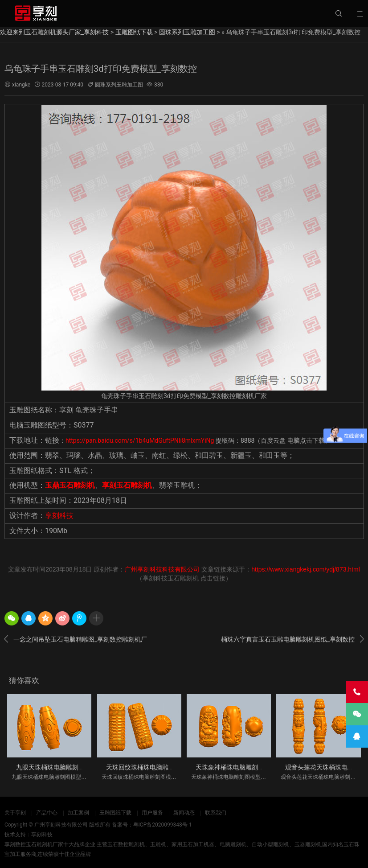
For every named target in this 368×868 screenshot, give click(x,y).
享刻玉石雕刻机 (127, 485)
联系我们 (216, 813)
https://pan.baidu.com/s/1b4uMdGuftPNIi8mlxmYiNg (140, 440)
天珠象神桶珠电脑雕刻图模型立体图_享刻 (253, 767)
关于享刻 (15, 813)
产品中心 (47, 813)
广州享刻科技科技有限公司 (162, 569)
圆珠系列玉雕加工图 (187, 32)
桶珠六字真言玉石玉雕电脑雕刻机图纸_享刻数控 (292, 639)
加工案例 (78, 813)
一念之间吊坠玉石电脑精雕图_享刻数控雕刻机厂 (76, 639)
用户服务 (152, 813)
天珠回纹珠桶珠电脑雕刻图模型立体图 (159, 767)
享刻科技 (59, 516)
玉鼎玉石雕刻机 (70, 485)
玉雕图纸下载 (134, 32)
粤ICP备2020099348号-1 (163, 825)
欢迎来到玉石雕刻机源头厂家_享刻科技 (54, 32)
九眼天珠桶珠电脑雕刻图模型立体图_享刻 (74, 767)
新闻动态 (184, 813)
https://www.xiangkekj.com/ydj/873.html (306, 569)
